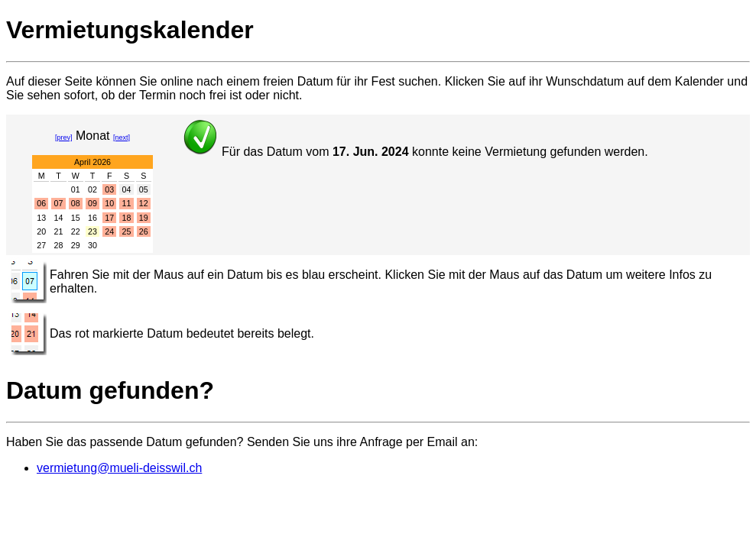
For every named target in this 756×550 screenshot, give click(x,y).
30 (92, 245)
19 (144, 218)
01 (76, 189)
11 (127, 203)
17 (109, 218)
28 (59, 245)
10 (109, 203)
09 (92, 203)
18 (127, 218)
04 (127, 189)
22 (76, 231)
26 (144, 231)
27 (41, 245)
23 (92, 231)
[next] (122, 137)
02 (92, 189)
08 (76, 203)
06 (41, 203)
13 (41, 218)
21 (59, 231)
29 (76, 245)
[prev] (64, 137)
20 (41, 231)
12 (144, 203)
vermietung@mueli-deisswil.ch (119, 468)
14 (59, 218)
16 (92, 218)
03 (109, 189)
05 (144, 189)
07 (59, 203)
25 (127, 231)
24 (109, 231)
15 (76, 218)
